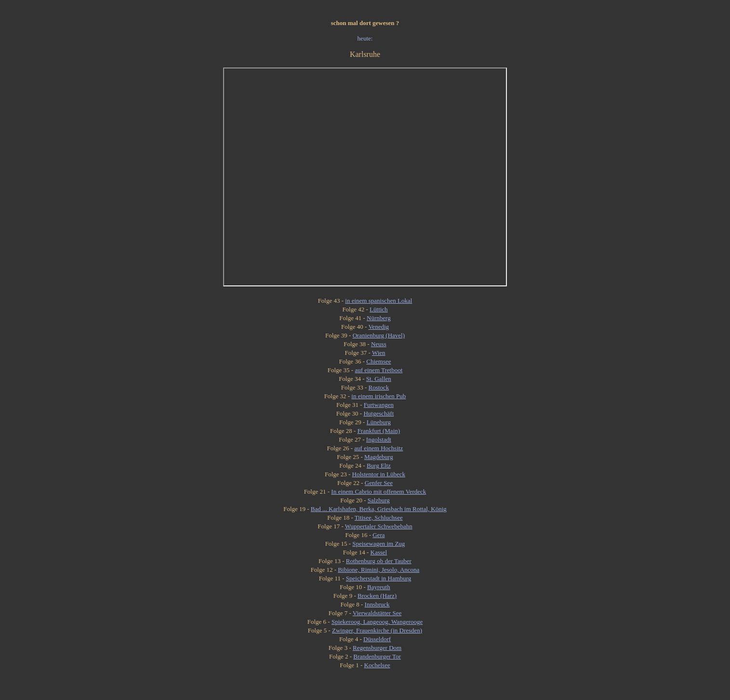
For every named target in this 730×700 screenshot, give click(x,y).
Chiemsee (378, 361)
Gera (378, 535)
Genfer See (379, 483)
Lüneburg (379, 422)
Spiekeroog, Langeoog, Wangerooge (377, 622)
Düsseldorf (377, 639)
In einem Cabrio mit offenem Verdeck (378, 491)
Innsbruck (377, 604)
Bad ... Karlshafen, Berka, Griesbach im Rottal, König (379, 509)
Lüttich (379, 309)
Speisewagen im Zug (378, 544)
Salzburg (379, 500)
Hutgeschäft (378, 413)
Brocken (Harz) (377, 596)
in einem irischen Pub (378, 396)
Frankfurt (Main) (379, 431)
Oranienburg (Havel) (379, 335)
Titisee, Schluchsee (379, 518)
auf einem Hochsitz (378, 448)
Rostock (379, 387)
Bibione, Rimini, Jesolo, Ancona (378, 570)
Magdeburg (379, 457)
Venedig (378, 327)
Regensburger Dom (377, 648)
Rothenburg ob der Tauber (379, 561)
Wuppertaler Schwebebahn (379, 526)
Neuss (379, 344)
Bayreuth (379, 587)
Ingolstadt (379, 439)
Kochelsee (377, 665)
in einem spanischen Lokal (378, 301)
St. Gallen (379, 379)
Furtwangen (379, 405)
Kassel (379, 552)
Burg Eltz (379, 465)
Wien (379, 353)
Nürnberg (379, 318)
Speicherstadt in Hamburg (379, 578)
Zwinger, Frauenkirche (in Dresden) (377, 630)
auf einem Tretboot (378, 370)
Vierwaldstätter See (377, 613)
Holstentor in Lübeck (379, 474)
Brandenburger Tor (377, 656)
